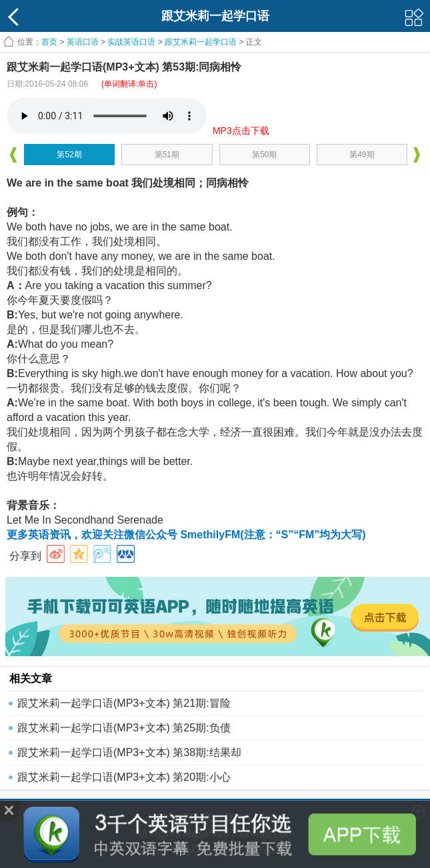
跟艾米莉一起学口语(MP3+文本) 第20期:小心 (124, 777)
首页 (49, 42)
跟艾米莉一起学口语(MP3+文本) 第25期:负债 (124, 728)
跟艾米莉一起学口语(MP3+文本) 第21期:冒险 (124, 703)
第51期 (167, 155)
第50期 (264, 155)
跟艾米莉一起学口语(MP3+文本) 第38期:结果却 (129, 752)
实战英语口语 (131, 42)
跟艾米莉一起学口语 (201, 42)
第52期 (69, 155)
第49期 (362, 155)
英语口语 (83, 42)
